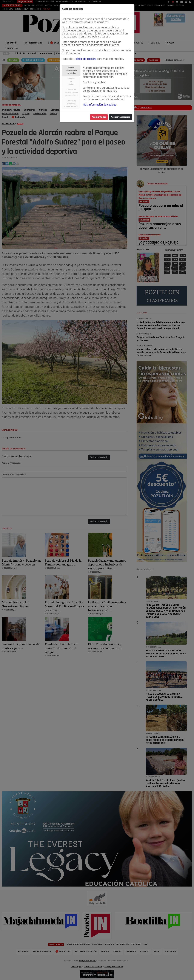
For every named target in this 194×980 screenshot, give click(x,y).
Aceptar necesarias (121, 117)
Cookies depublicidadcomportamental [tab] (71, 104)
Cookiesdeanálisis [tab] (71, 82)
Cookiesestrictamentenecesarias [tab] (71, 71)
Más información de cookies (100, 105)
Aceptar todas (99, 117)
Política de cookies (85, 59)
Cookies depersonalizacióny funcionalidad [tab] (71, 93)
